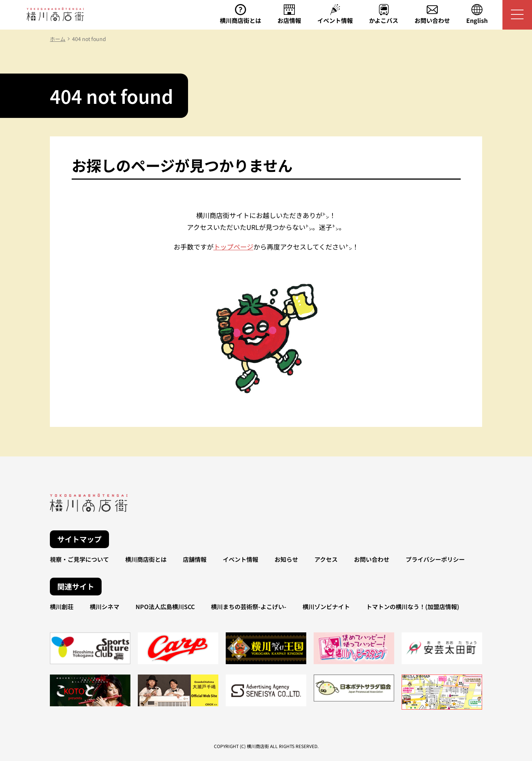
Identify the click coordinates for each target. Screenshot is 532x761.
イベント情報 (241, 559)
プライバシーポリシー (435, 559)
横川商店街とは (146, 559)
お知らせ (286, 559)
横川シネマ (105, 607)
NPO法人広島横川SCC (165, 607)
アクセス (326, 559)
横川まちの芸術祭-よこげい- (249, 607)
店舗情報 (195, 559)
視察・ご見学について (79, 559)
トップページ (233, 247)
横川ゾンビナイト (326, 607)
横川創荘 (62, 607)
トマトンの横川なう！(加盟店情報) (413, 607)
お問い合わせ (372, 559)
